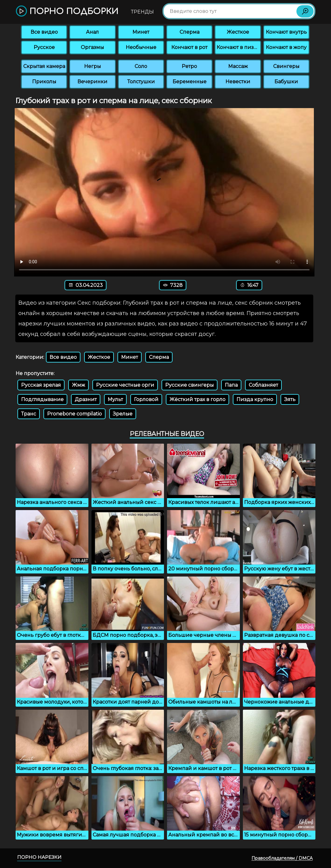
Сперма (190, 32)
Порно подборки (67, 11)
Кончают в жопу (286, 47)
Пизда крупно (255, 399)
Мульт (115, 399)
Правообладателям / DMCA (282, 858)
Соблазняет (263, 385)
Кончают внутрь (286, 32)
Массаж (238, 66)
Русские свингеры (190, 385)
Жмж (78, 385)
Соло (141, 66)
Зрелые (123, 414)
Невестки (238, 82)
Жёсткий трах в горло (197, 399)
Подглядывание (42, 399)
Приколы (44, 82)
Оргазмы (92, 47)
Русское (44, 47)
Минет (141, 32)
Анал (92, 32)
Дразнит (86, 399)
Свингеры (286, 66)
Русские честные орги (125, 385)
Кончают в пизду (238, 47)
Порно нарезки (39, 857)
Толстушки (141, 82)
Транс (29, 414)
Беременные (190, 82)
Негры (93, 66)
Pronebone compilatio (74, 414)
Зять (290, 399)
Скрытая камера (44, 66)
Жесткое (238, 32)
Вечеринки (92, 82)
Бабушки (286, 82)
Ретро (189, 66)
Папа (231, 385)
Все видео (44, 32)
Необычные (141, 47)
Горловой (146, 399)
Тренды (142, 12)
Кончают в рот (189, 47)
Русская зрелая (41, 385)
